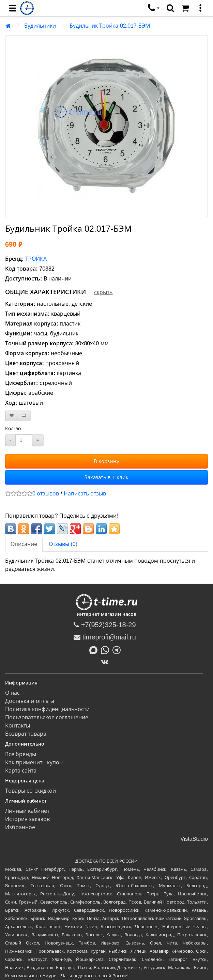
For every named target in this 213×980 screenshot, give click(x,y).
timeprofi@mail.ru (105, 637)
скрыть (103, 292)
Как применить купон (34, 762)
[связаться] (154, 8)
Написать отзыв (85, 494)
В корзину (106, 461)
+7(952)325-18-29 (105, 625)
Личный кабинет (27, 811)
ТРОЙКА (36, 259)
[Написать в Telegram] (118, 649)
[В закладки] (12, 416)
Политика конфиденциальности (47, 709)
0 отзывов (46, 494)
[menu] (13, 8)
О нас (12, 693)
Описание (24, 544)
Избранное (20, 827)
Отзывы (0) (63, 544)
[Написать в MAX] (95, 649)
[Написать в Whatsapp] (107, 649)
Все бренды (21, 754)
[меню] (200, 8)
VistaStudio (194, 839)
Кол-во (13, 429)
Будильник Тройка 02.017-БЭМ (110, 26)
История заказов (27, 819)
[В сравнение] (24, 416)
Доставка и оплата (30, 701)
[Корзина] (185, 8)
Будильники (40, 26)
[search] (170, 8)
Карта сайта (21, 771)
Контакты (18, 726)
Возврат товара (26, 734)
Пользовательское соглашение (47, 717)
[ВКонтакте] (106, 662)
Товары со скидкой (31, 791)
